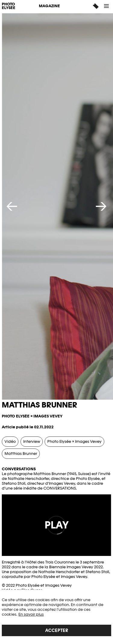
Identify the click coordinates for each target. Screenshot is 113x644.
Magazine (49, 6)
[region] (56, 617)
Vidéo (10, 441)
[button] (107, 6)
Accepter (57, 630)
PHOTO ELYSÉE (9, 6)
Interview (32, 441)
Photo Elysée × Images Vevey (74, 441)
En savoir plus (31, 614)
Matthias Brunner (21, 454)
